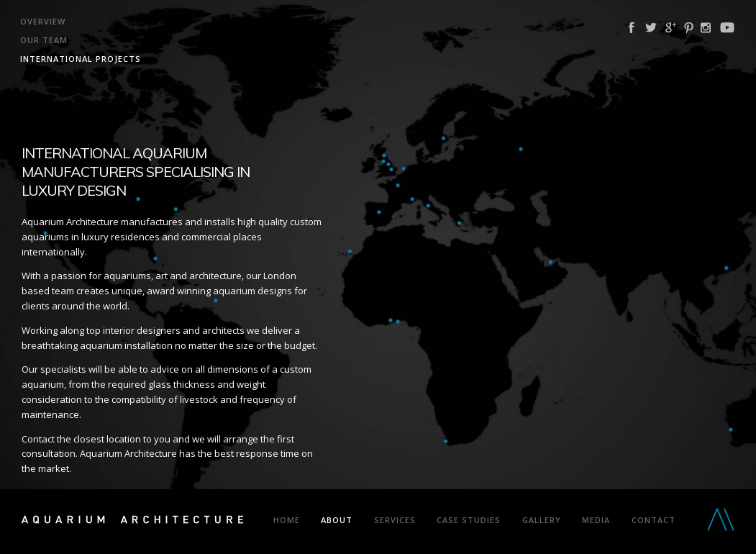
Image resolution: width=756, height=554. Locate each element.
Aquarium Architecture (132, 522)
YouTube (727, 28)
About (337, 520)
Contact (653, 520)
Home (287, 520)
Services (395, 520)
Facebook (632, 28)
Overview (43, 21)
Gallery (542, 520)
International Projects (81, 59)
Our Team (44, 40)
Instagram (706, 28)
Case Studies (469, 520)
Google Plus (671, 28)
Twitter (651, 28)
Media (596, 520)
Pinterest (689, 28)
